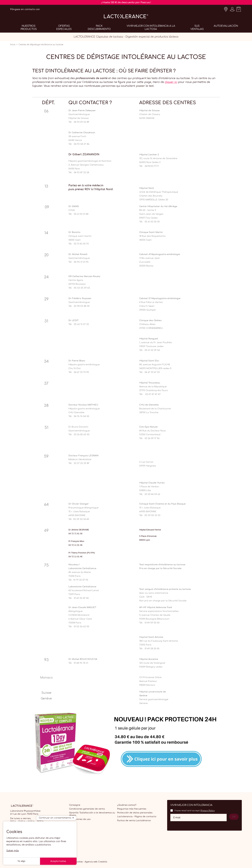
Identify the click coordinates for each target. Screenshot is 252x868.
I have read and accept (194, 811)
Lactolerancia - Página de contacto (137, 817)
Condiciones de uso (80, 819)
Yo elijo (21, 861)
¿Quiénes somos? (127, 805)
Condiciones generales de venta (87, 809)
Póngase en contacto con (25, 9)
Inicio (13, 45)
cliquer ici (171, 82)
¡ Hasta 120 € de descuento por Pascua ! (126, 2)
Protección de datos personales (135, 813)
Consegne (75, 805)
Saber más (13, 851)
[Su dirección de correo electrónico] (198, 818)
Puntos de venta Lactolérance (134, 821)
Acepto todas (58, 861)
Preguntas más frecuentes (132, 809)
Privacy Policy (208, 811)
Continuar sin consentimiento (55, 818)
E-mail (177, 817)
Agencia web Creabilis (96, 862)
